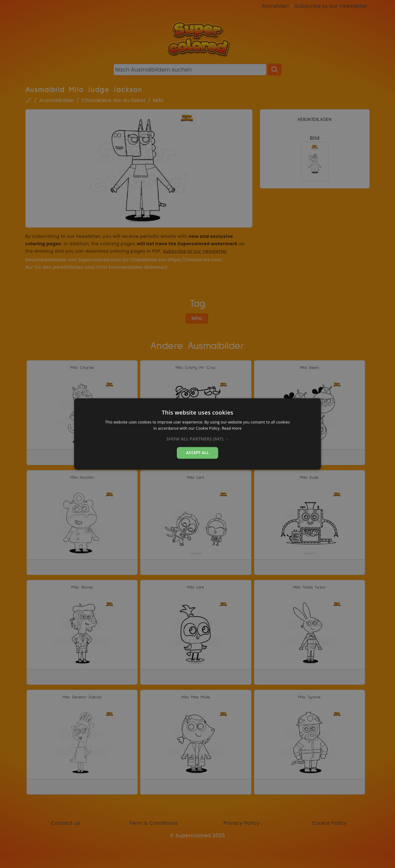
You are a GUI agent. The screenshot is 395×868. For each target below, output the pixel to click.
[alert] (197, 434)
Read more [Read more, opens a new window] (232, 429)
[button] (198, 439)
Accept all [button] (197, 453)
